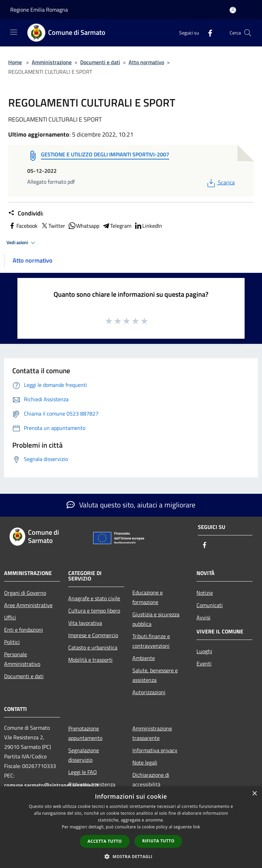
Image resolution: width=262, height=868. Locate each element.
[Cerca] (248, 33)
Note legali (145, 762)
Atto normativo (146, 62)
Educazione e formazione (148, 597)
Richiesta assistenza (92, 784)
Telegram (117, 226)
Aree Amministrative (28, 605)
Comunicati (210, 605)
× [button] (254, 794)
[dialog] (131, 827)
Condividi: (26, 213)
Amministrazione (52, 62)
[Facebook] (207, 33)
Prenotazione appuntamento (85, 733)
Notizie (205, 593)
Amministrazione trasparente (152, 733)
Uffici (10, 617)
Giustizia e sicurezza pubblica (156, 619)
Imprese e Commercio (93, 635)
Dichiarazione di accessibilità (151, 780)
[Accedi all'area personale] (233, 10)
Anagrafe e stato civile (94, 598)
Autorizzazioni (149, 692)
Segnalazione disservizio (84, 755)
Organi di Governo (25, 593)
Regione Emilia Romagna (39, 10)
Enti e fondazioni (24, 630)
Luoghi (204, 651)
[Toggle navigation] (14, 32)
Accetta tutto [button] (105, 841)
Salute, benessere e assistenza (155, 675)
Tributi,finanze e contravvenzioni (151, 641)
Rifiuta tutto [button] (158, 841)
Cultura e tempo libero (94, 611)
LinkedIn (148, 226)
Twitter (53, 226)
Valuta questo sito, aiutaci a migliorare (131, 505)
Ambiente (144, 658)
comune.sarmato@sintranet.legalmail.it (51, 785)
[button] (131, 856)
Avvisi (203, 617)
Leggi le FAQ (83, 772)
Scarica (220, 182)
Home (15, 62)
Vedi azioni (22, 243)
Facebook (23, 226)
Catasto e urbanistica (93, 647)
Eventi (204, 663)
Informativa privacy (155, 750)
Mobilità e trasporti (90, 660)
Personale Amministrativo (22, 659)
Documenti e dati (100, 62)
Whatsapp (84, 226)
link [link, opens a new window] (197, 827)
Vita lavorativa (85, 623)
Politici (12, 642)
